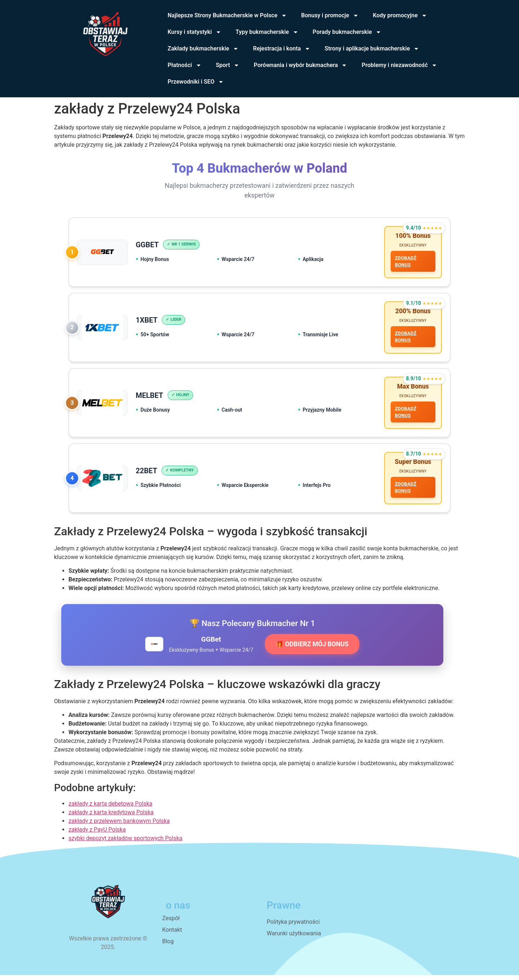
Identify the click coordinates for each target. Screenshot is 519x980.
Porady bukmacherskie (347, 32)
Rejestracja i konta (282, 49)
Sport (228, 65)
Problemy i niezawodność (399, 65)
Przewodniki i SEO (196, 82)
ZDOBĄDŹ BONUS (405, 262)
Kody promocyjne (400, 15)
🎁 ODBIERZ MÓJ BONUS (312, 649)
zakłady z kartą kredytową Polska (111, 817)
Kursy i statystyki (194, 32)
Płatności (185, 65)
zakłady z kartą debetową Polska (110, 809)
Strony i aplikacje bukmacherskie (372, 49)
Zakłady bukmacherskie (203, 49)
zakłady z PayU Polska (97, 835)
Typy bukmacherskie (267, 32)
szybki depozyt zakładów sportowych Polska (125, 843)
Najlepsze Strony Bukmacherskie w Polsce (227, 15)
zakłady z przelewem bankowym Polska (119, 826)
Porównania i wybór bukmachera (300, 65)
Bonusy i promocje (330, 15)
